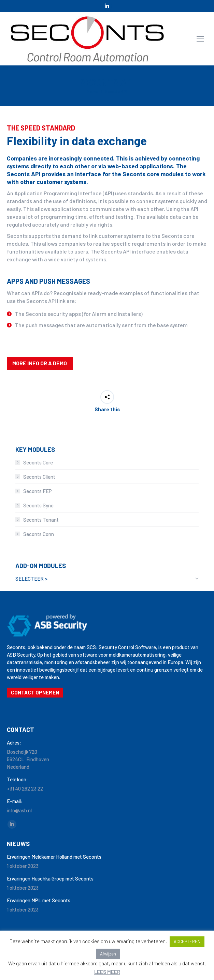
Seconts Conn (39, 534)
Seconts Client (39, 477)
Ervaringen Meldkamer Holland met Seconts (54, 857)
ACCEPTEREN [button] (187, 941)
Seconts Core (38, 462)
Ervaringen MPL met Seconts (39, 900)
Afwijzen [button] (108, 954)
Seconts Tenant (41, 520)
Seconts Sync (38, 505)
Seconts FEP (38, 491)
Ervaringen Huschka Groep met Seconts (50, 878)
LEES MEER (107, 972)
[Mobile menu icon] (200, 39)
